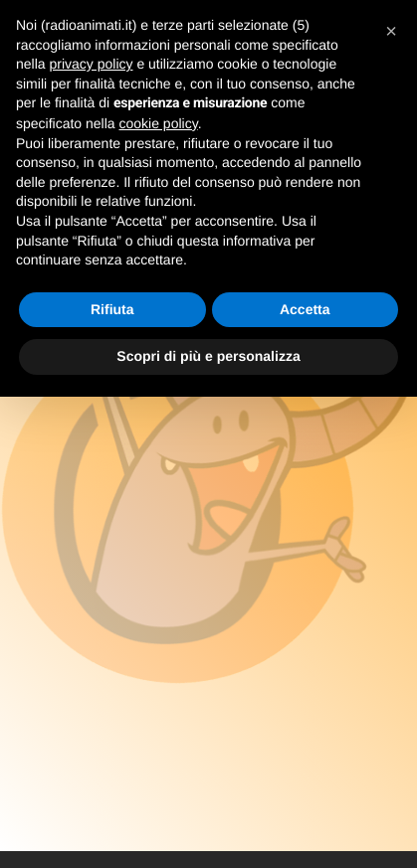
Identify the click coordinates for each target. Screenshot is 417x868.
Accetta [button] (305, 309)
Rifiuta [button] (112, 309)
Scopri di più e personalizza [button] (208, 356)
